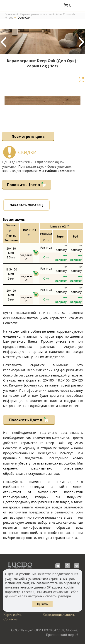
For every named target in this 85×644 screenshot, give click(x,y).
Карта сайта (12, 615)
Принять (42, 604)
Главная (10, 14)
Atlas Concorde (66, 14)
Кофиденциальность (59, 615)
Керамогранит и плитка (36, 14)
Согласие (11, 619)
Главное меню (79, 5)
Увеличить (81, 80)
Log (11, 18)
